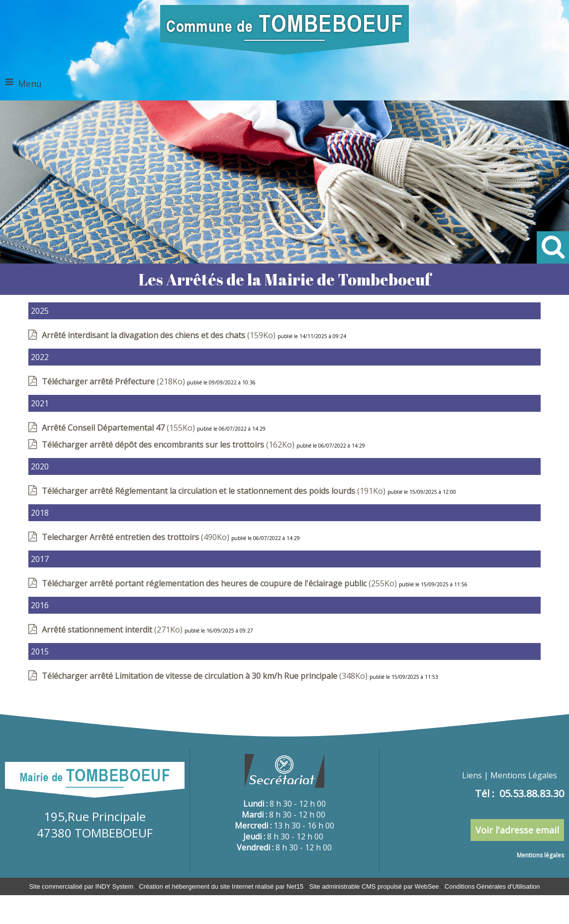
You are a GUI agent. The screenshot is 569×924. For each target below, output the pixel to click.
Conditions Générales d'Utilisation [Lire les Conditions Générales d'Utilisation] (492, 886)
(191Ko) (215, 491)
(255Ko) (220, 583)
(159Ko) (160, 335)
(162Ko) (169, 445)
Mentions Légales (524, 775)
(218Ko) (114, 381)
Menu (30, 84)
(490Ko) (137, 537)
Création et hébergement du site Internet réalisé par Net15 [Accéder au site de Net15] (221, 886)
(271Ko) (113, 630)
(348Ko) (206, 676)
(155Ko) (119, 428)
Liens (472, 775)
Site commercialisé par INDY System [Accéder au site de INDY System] (82, 886)
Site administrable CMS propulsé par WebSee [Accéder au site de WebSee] (374, 886)
